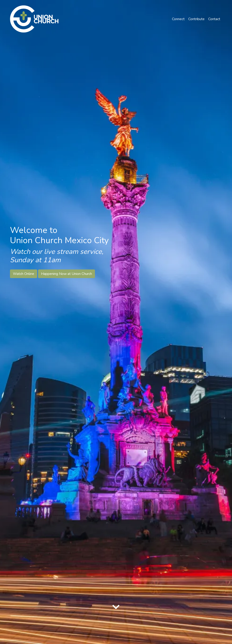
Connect (178, 19)
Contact (214, 19)
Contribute (196, 19)
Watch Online (24, 274)
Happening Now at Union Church (66, 274)
